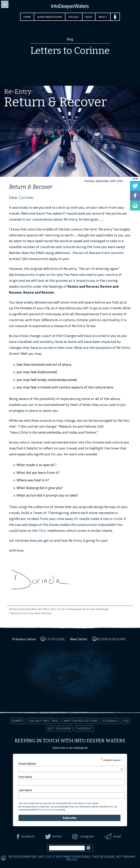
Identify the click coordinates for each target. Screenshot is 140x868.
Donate (17, 720)
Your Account (115, 17)
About (103, 17)
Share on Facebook (135, 196)
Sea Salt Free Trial (44, 720)
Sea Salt (74, 17)
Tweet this (135, 186)
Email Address (71, 763)
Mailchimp (44, 809)
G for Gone (55, 638)
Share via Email (135, 206)
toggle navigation (5, 4)
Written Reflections (81, 720)
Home (27, 17)
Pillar (42, 531)
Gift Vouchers (59, 728)
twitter (57, 836)
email (118, 836)
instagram (87, 836)
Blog (89, 17)
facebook (27, 836)
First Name (25, 776)
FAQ (126, 720)
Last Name (25, 790)
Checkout (84, 728)
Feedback (110, 720)
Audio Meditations (50, 17)
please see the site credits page (91, 609)
